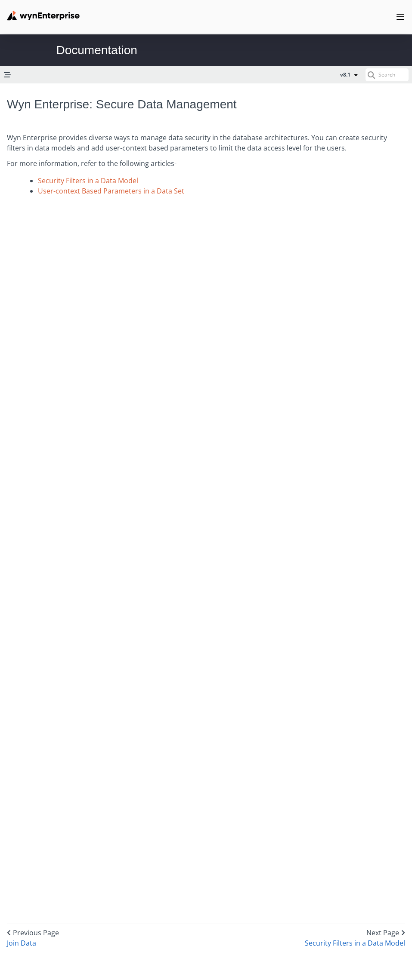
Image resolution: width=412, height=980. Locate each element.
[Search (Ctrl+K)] (387, 75)
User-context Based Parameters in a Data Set (111, 191)
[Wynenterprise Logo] (43, 15)
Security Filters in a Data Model (88, 181)
